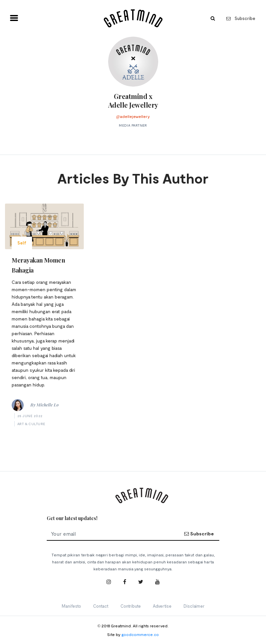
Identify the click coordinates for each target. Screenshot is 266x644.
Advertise (162, 606)
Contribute (131, 606)
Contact (101, 606)
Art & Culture (31, 424)
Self (22, 243)
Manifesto (71, 606)
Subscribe (241, 18)
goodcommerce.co (140, 634)
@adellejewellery (133, 116)
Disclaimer (194, 606)
